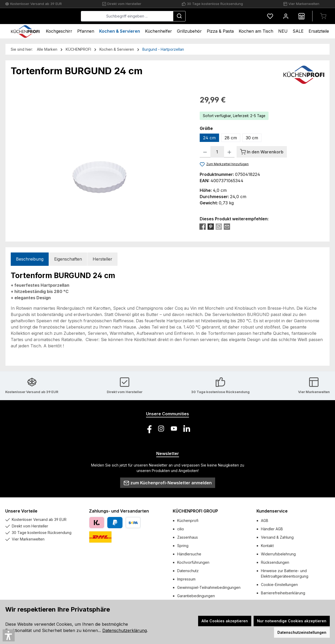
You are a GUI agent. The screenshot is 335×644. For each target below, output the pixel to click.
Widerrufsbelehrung (278, 554)
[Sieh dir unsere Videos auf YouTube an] (174, 429)
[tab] (30, 259)
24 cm (209, 138)
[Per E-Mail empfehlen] (227, 226)
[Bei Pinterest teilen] (211, 226)
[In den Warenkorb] (262, 152)
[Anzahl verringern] (205, 152)
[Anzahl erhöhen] (229, 152)
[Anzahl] (217, 152)
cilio (181, 529)
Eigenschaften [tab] (68, 259)
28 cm (231, 138)
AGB (265, 521)
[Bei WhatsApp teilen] (219, 226)
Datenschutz (188, 571)
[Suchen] (219, 16)
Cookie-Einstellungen (279, 585)
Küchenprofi (188, 521)
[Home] (25, 31)
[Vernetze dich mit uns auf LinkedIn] (187, 429)
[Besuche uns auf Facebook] (148, 429)
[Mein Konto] (286, 16)
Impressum (186, 579)
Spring (183, 546)
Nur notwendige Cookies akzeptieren (292, 621)
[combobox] (166, 16)
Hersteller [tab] (102, 259)
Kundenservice (272, 511)
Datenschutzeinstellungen (302, 632)
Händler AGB (272, 529)
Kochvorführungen (193, 562)
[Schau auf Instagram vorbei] (161, 429)
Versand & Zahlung (277, 537)
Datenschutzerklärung (125, 630)
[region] (100, 151)
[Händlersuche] (301, 16)
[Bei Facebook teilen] (203, 226)
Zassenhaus (188, 537)
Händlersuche (189, 554)
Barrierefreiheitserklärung (283, 593)
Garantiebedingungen (196, 596)
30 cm (252, 138)
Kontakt (267, 546)
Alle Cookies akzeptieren (225, 621)
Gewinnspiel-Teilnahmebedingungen (209, 587)
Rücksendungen (275, 562)
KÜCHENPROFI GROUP (195, 511)
